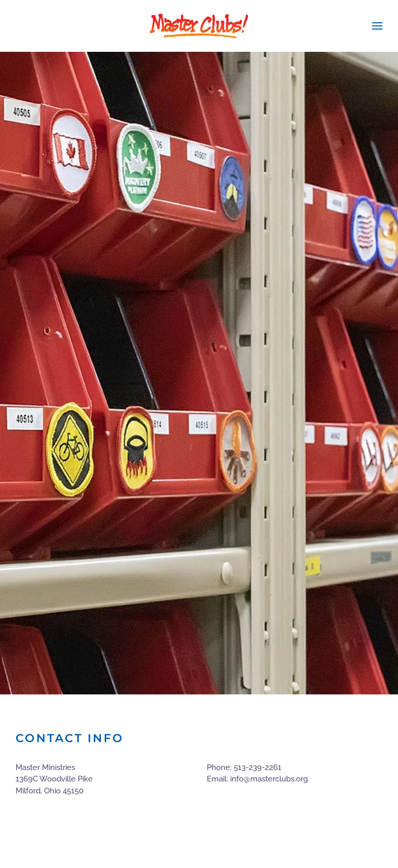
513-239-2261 (258, 767)
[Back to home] (199, 26)
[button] (377, 26)
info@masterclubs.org (269, 779)
